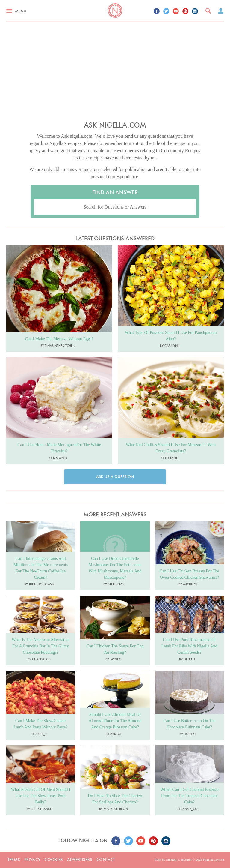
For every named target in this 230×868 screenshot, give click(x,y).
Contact (106, 860)
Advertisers (80, 860)
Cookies (54, 860)
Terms (14, 860)
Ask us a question (115, 477)
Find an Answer (115, 192)
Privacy (32, 860)
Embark (171, 860)
